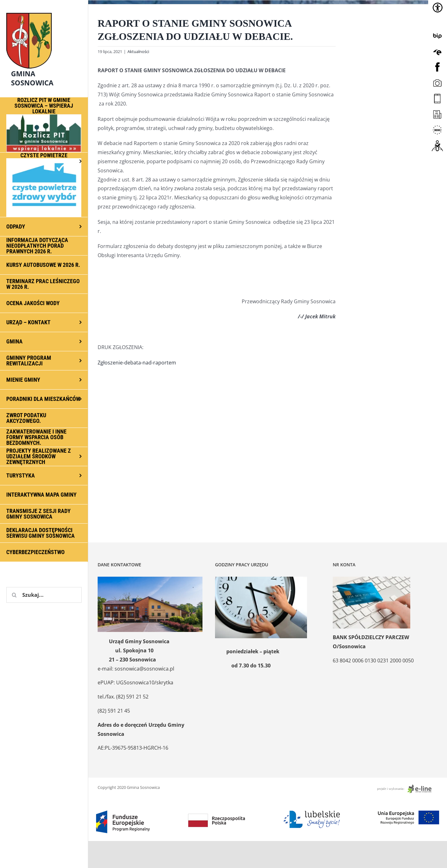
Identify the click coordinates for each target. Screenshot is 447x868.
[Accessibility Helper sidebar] (438, 8)
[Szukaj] (14, 595)
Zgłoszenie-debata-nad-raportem (137, 363)
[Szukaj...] (44, 595)
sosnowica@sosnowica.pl (144, 669)
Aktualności (138, 51)
